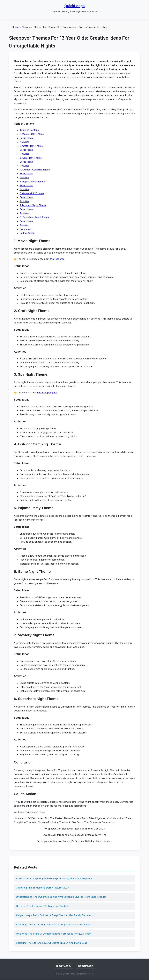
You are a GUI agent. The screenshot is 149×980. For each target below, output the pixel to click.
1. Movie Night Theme (32, 134)
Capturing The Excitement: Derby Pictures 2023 (43, 888)
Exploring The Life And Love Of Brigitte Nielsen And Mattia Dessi (52, 943)
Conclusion (26, 229)
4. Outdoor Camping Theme (35, 170)
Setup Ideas (26, 138)
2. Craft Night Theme (31, 146)
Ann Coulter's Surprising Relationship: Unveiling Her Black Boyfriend (54, 878)
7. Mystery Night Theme (33, 205)
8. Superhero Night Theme (35, 217)
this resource (57, 259)
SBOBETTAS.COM (64, 966)
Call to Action (27, 233)
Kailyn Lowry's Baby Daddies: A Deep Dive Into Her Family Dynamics (54, 915)
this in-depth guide (47, 393)
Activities (24, 142)
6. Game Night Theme (32, 193)
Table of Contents (30, 130)
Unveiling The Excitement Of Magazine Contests (43, 906)
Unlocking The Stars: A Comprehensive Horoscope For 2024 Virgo (54, 934)
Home (15, 27)
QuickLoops (74, 6)
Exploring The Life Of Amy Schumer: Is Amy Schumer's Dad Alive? (54, 924)
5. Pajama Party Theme (33, 182)
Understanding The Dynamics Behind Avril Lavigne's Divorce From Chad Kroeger (61, 897)
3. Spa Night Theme (31, 158)
